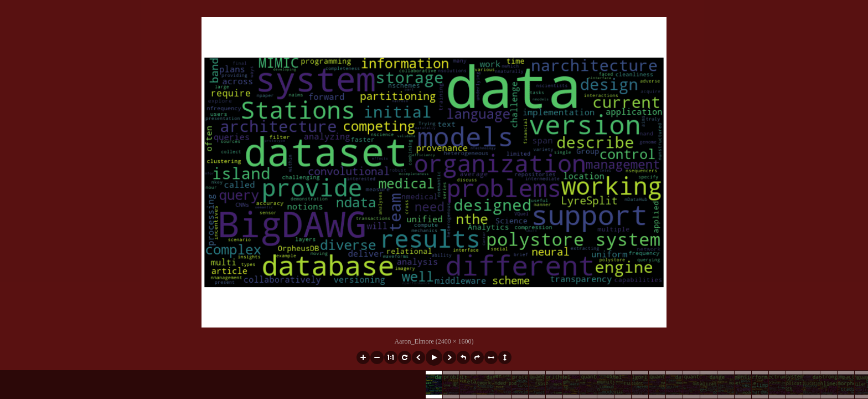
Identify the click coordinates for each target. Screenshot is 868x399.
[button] (363, 357)
